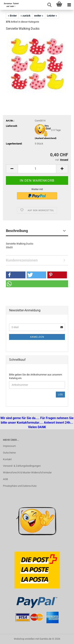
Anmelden (37, 337)
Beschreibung (17, 231)
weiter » (39, 16)
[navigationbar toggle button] (69, 5)
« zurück (25, 16)
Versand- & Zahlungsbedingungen (22, 466)
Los (60, 395)
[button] (12, 169)
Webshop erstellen (24, 639)
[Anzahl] (37, 169)
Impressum (9, 446)
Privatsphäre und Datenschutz (20, 486)
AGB (5, 479)
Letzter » (52, 16)
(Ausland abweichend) (46, 138)
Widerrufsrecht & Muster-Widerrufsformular (27, 472)
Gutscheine (9, 453)
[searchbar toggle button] (49, 5)
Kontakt (7, 459)
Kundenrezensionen (22, 260)
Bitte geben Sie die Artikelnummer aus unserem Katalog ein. (36, 376)
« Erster (12, 16)
